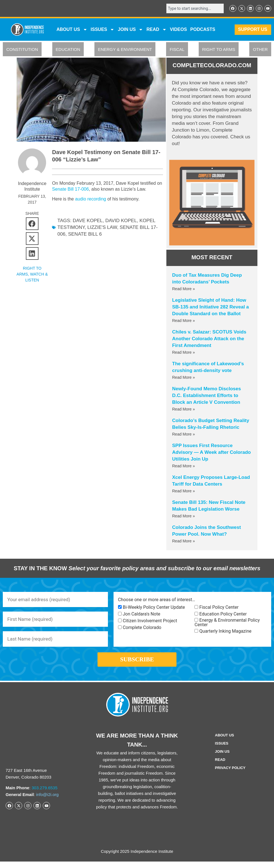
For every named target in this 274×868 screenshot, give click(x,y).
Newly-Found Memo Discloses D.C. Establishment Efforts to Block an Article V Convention (207, 396)
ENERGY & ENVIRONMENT (125, 50)
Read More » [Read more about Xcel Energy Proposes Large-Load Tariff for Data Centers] (184, 491)
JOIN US (130, 30)
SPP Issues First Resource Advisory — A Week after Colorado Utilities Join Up (212, 453)
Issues (103, 30)
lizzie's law (102, 227)
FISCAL (177, 50)
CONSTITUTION (22, 50)
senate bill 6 (85, 234)
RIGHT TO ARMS (219, 50)
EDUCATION (68, 50)
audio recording (90, 199)
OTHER (260, 50)
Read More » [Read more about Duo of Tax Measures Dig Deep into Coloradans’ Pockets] (184, 289)
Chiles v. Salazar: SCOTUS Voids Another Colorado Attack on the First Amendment (209, 339)
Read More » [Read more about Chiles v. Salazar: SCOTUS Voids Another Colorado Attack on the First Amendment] (184, 353)
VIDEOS (178, 30)
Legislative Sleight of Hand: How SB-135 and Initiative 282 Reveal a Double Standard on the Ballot (211, 307)
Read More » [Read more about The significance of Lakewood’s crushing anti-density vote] (184, 378)
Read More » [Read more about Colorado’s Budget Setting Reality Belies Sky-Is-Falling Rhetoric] (184, 434)
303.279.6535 (45, 794)
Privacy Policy (230, 774)
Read (220, 766)
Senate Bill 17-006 (77, 189)
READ (156, 30)
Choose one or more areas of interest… (157, 600)
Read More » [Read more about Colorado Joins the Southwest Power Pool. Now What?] (184, 541)
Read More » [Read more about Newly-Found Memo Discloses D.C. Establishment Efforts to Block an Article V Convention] (184, 409)
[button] (32, 224)
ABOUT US (72, 30)
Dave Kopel (88, 221)
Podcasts (203, 30)
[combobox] (193, 9)
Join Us (222, 758)
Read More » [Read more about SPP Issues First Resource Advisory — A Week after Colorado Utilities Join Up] (184, 466)
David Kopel (121, 221)
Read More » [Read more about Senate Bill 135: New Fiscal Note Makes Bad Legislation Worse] (184, 516)
